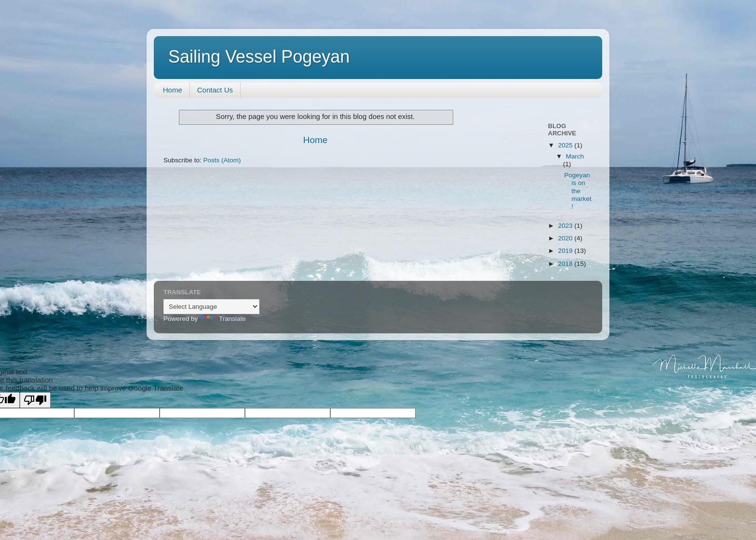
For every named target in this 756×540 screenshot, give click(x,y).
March (575, 156)
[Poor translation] (35, 400)
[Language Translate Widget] (211, 307)
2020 (566, 238)
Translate (223, 319)
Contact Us (215, 90)
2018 (566, 264)
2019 (566, 251)
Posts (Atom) (222, 160)
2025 (566, 145)
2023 (566, 226)
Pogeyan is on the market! (578, 191)
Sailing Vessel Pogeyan (259, 57)
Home (173, 90)
